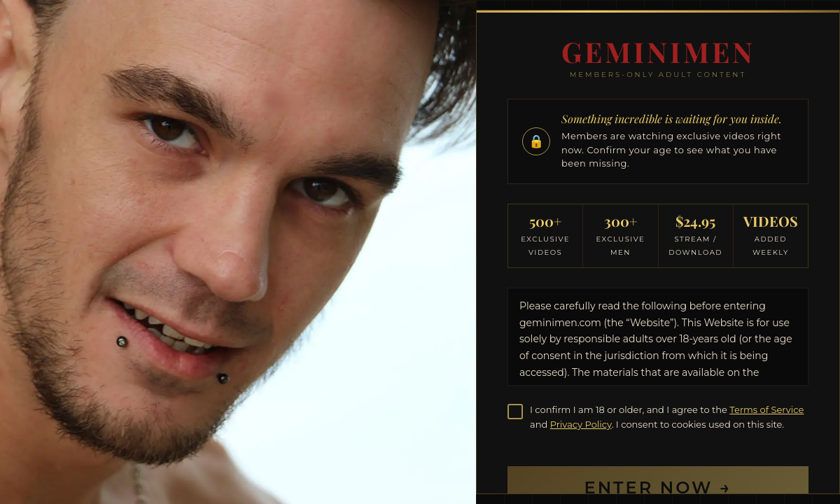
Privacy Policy (581, 424)
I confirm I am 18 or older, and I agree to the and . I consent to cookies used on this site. (667, 417)
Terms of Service (766, 409)
